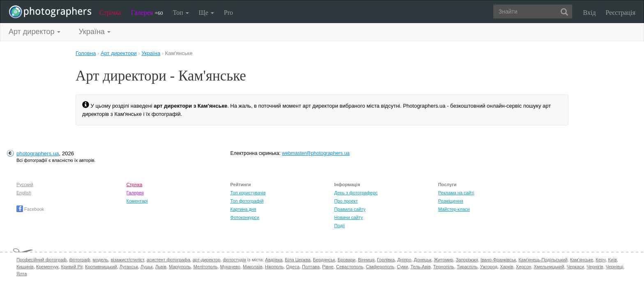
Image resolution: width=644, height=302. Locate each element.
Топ (181, 13)
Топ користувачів (248, 193)
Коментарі (137, 201)
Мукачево (230, 267)
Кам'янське (582, 260)
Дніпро (404, 260)
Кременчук (47, 267)
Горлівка (386, 260)
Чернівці (615, 267)
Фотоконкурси (245, 217)
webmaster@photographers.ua (316, 153)
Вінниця (366, 260)
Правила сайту (350, 209)
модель (101, 260)
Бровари (347, 260)
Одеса (293, 267)
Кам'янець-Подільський (543, 260)
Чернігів (595, 267)
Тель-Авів (420, 267)
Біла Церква (298, 260)
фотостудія (235, 260)
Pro (228, 13)
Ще (206, 13)
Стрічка (110, 13)
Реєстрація (621, 13)
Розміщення (451, 201)
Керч (600, 260)
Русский (25, 184)
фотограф (79, 260)
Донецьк (422, 260)
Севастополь (350, 267)
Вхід (590, 13)
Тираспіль (467, 267)
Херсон (523, 267)
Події (340, 226)
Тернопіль (444, 267)
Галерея (147, 13)
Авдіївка (274, 260)
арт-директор (207, 260)
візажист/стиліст (127, 260)
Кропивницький (101, 267)
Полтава (311, 267)
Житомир (443, 260)
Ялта (22, 274)
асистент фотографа (168, 260)
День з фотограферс (356, 193)
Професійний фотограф (41, 260)
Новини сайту (349, 217)
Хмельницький (549, 267)
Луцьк (147, 267)
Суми (402, 267)
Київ (613, 260)
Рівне (328, 267)
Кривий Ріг (72, 267)
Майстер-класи (454, 209)
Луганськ (129, 267)
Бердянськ (324, 260)
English (24, 193)
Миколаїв (253, 267)
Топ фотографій (247, 201)
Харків (507, 267)
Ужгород (489, 267)
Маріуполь (180, 267)
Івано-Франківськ (498, 260)
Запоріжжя (467, 260)
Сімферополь (380, 267)
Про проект (346, 201)
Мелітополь (206, 267)
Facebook (30, 209)
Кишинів (25, 267)
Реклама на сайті (456, 193)
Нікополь (274, 267)
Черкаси (575, 267)
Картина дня (243, 209)
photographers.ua (38, 153)
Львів (161, 267)
